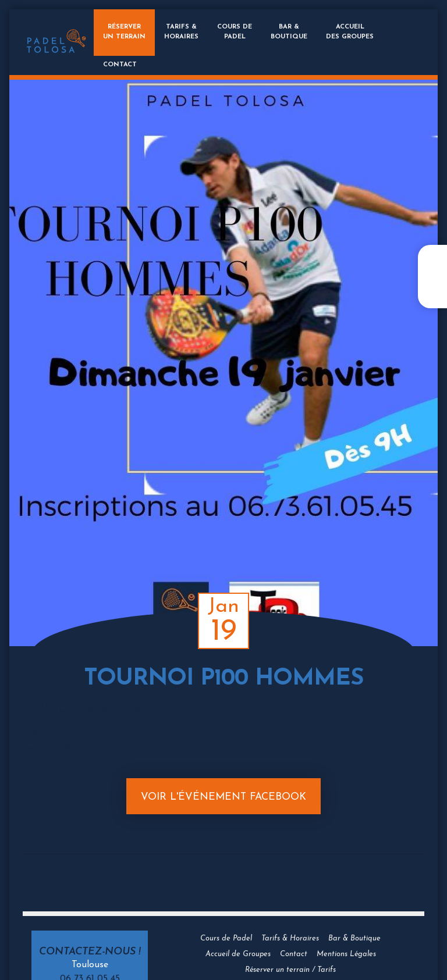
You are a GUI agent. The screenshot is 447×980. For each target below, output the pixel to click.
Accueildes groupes (350, 32)
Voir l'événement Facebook (223, 797)
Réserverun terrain (124, 32)
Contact (120, 65)
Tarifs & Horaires (290, 938)
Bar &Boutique (289, 32)
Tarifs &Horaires (181, 32)
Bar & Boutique (354, 938)
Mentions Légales (346, 954)
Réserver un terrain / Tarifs (290, 970)
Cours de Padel (226, 938)
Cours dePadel (235, 32)
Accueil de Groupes (238, 954)
